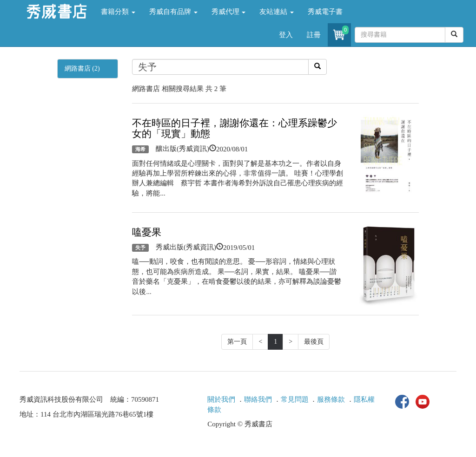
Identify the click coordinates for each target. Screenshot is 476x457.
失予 (140, 248)
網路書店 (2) (82, 69)
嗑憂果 (147, 232)
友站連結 (277, 12)
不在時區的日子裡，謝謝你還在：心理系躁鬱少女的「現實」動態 (235, 128)
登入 (286, 35)
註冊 (314, 35)
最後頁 (314, 342)
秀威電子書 (325, 12)
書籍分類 (118, 12)
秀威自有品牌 (173, 12)
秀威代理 (229, 12)
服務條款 (331, 399)
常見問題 (295, 399)
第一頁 (237, 342)
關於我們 (221, 399)
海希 (140, 149)
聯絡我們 (258, 399)
